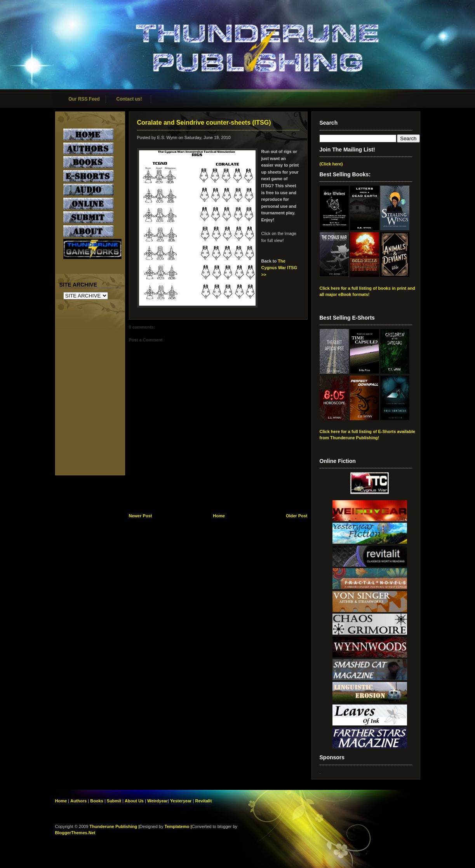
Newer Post (141, 516)
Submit (115, 801)
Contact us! (129, 99)
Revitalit (204, 801)
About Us (134, 801)
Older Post (297, 516)
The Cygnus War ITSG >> (279, 268)
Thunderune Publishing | (114, 826)
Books (97, 801)
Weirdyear (157, 801)
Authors (78, 801)
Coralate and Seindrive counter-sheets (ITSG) (204, 123)
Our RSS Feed (84, 99)
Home (219, 516)
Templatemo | (178, 826)
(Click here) (331, 164)
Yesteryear (181, 801)
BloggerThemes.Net (75, 833)
